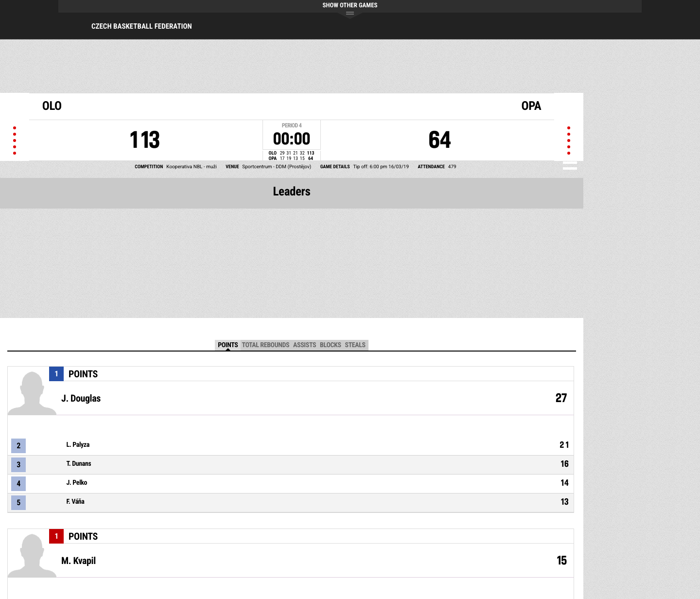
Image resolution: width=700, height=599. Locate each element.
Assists (305, 345)
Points (228, 345)
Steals (355, 345)
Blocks (330, 345)
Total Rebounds (265, 345)
